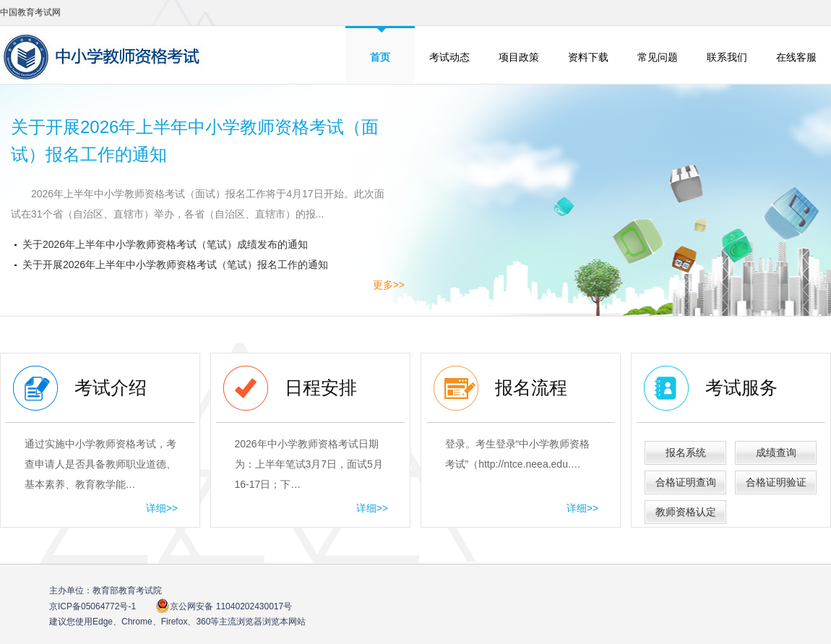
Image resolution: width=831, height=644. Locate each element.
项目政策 (519, 57)
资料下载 (588, 57)
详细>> (162, 508)
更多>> (389, 285)
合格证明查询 (686, 482)
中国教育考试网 (30, 12)
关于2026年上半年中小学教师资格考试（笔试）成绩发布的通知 (165, 244)
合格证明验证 (776, 482)
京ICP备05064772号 (92, 606)
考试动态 (449, 57)
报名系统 (686, 452)
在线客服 (796, 57)
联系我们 (727, 57)
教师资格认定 (686, 512)
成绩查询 (776, 452)
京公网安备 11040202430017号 (224, 606)
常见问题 (658, 57)
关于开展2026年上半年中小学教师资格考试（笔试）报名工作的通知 (175, 265)
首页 (380, 57)
